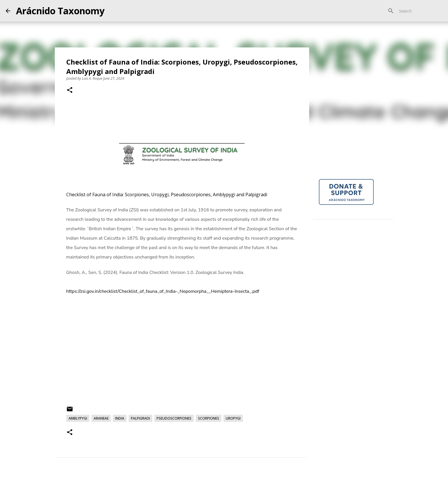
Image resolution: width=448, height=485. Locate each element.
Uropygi (233, 418)
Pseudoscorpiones (174, 418)
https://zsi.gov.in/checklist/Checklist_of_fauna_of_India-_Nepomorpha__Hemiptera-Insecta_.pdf (163, 291)
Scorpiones (209, 418)
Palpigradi (140, 418)
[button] (70, 91)
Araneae (101, 418)
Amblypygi (78, 418)
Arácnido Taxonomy (60, 11)
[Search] (413, 11)
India (120, 418)
